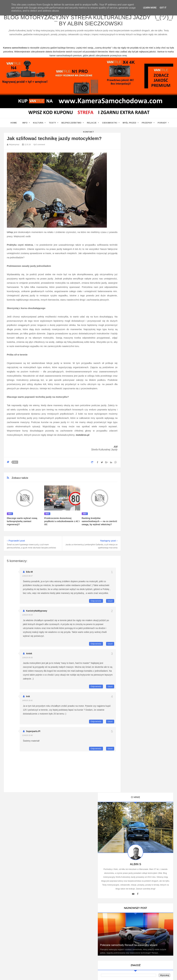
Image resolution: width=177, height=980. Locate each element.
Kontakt (88, 134)
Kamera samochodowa (142, 488)
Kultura (38, 124)
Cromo (134, 460)
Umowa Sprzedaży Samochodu (146, 519)
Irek (28, 698)
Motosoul (135, 471)
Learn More (150, 8)
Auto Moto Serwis (139, 422)
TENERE (135, 477)
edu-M (29, 574)
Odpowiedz (96, 603)
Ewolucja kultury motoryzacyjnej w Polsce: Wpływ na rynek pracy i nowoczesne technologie (149, 679)
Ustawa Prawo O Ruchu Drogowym (148, 395)
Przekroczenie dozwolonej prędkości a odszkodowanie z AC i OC (62, 523)
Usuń (110, 603)
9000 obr (135, 433)
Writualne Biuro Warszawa (143, 493)
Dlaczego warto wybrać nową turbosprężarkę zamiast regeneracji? (22, 523)
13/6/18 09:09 (27, 617)
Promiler (135, 401)
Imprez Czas (137, 428)
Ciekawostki (110, 124)
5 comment (39, 146)
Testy (52, 124)
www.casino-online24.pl (149, 974)
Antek (29, 655)
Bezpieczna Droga (140, 450)
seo (15, 464)
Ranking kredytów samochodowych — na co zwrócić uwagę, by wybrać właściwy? (99, 523)
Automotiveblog (138, 444)
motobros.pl (83, 437)
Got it (163, 8)
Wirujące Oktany (139, 482)
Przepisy (147, 124)
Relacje (92, 124)
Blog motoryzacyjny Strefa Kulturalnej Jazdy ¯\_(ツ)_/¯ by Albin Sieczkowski (88, 22)
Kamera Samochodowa (142, 390)
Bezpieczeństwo (71, 124)
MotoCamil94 (137, 411)
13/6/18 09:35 (27, 659)
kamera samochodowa (32, 877)
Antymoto (135, 439)
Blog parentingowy (140, 384)
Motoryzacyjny (147, 964)
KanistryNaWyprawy (37, 612)
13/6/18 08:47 (27, 578)
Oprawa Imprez (138, 406)
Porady (162, 124)
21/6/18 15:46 (27, 737)
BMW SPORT (137, 417)
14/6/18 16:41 (27, 702)
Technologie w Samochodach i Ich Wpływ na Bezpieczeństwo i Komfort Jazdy (149, 612)
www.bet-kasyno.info (72, 978)
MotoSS (135, 466)
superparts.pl (33, 733)
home (14, 124)
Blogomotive (137, 455)
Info (25, 124)
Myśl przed (129, 124)
